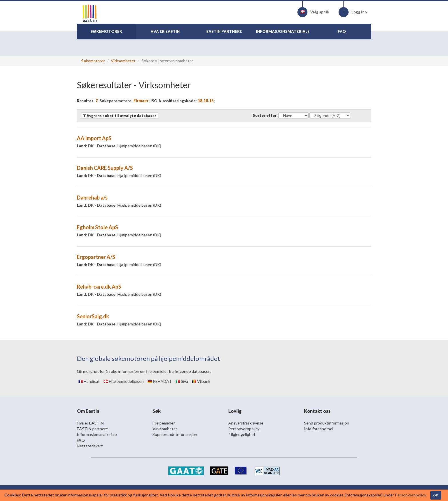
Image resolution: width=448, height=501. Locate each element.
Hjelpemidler (164, 423)
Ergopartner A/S (96, 257)
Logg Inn (353, 12)
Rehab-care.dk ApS (99, 287)
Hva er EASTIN (90, 423)
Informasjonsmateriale (97, 434)
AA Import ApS (94, 138)
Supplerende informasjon (175, 434)
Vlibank (201, 381)
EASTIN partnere (92, 429)
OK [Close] (436, 495)
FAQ (81, 440)
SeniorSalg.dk (93, 316)
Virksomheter (123, 61)
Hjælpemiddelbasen (124, 381)
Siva (182, 381)
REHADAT (160, 381)
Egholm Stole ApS (97, 227)
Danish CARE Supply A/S (105, 168)
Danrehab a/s (92, 198)
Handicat (89, 381)
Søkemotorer (93, 61)
